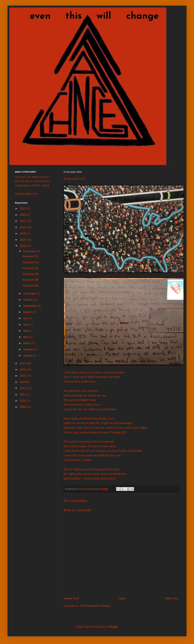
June (26, 325)
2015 (23, 376)
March (27, 343)
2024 (23, 215)
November (30, 294)
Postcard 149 (30, 280)
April (26, 337)
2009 (23, 407)
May (26, 331)
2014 (23, 382)
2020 (23, 234)
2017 (23, 364)
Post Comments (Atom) (95, 606)
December (30, 252)
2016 (23, 370)
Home (122, 599)
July (26, 318)
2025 (23, 209)
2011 (23, 395)
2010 (23, 401)
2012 (23, 388)
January (28, 356)
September (30, 306)
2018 (23, 246)
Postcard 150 (30, 274)
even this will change (87, 16)
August (28, 312)
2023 (23, 221)
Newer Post (72, 599)
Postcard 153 (30, 257)
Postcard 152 (30, 263)
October (29, 300)
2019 (23, 240)
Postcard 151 (30, 268)
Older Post (172, 599)
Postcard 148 (30, 286)
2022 (23, 228)
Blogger (114, 627)
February (29, 350)
